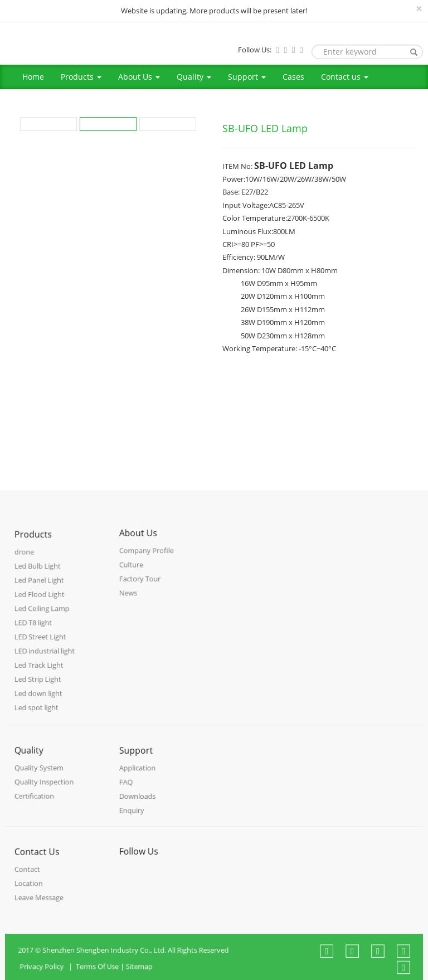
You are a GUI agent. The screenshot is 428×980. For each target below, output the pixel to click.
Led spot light (38, 710)
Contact (29, 877)
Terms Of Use (104, 974)
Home (33, 77)
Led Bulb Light (38, 577)
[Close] (419, 9)
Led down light (39, 697)
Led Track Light (40, 670)
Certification (35, 802)
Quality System (40, 776)
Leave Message (40, 904)
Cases (293, 77)
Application (139, 776)
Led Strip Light (39, 684)
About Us (139, 77)
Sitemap (144, 974)
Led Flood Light (40, 603)
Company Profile (147, 559)
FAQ (128, 790)
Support (247, 77)
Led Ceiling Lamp (43, 617)
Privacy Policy (52, 974)
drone (26, 563)
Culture (133, 572)
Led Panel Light (40, 590)
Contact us (345, 77)
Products (81, 77)
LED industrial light (45, 657)
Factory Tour (141, 586)
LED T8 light (35, 630)
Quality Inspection (45, 789)
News (130, 599)
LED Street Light (41, 644)
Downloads (139, 803)
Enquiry (133, 816)
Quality (194, 77)
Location (30, 891)
